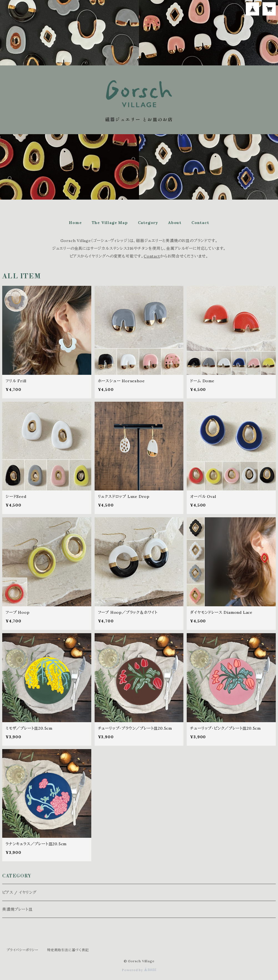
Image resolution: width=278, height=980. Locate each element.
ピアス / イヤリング (19, 892)
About (175, 223)
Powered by (139, 970)
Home (75, 223)
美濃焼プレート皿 (17, 909)
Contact (200, 223)
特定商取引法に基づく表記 (68, 950)
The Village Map (110, 223)
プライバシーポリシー (22, 950)
